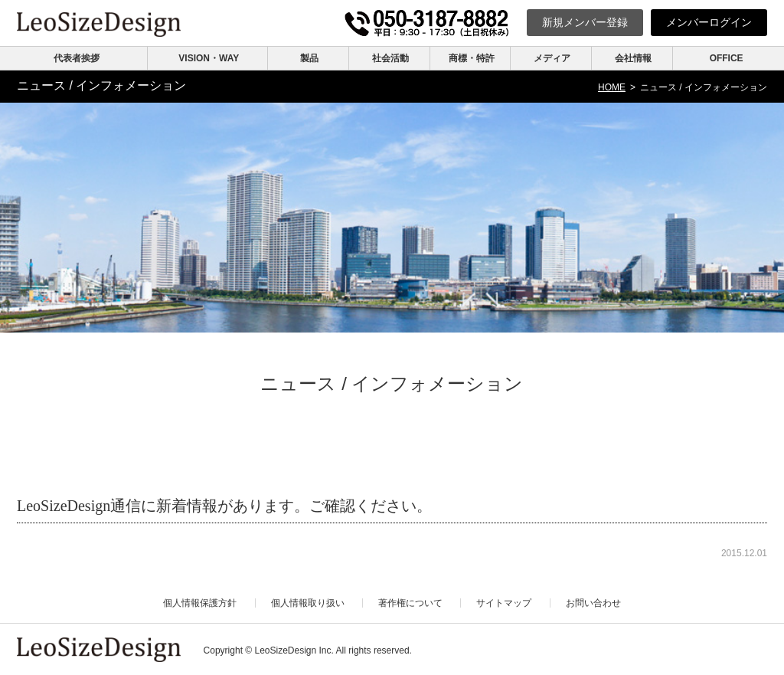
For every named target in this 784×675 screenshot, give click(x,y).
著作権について (410, 603)
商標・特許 (472, 58)
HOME (612, 87)
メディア (552, 58)
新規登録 (585, 22)
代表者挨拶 (77, 58)
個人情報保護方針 (200, 603)
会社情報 (633, 58)
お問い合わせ (593, 603)
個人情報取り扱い (308, 603)
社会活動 (390, 58)
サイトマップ (504, 603)
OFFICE (727, 58)
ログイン (709, 22)
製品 (309, 58)
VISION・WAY (209, 58)
